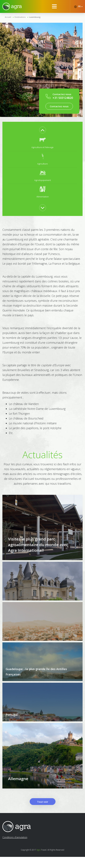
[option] (42, 143)
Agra (39, 861)
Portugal (12, 720)
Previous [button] (43, 130)
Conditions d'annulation (15, 848)
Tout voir (43, 813)
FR (78, 6)
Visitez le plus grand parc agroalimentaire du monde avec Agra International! (38, 550)
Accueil (8, 17)
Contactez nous (59, 106)
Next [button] (43, 208)
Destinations (20, 17)
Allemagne (18, 790)
